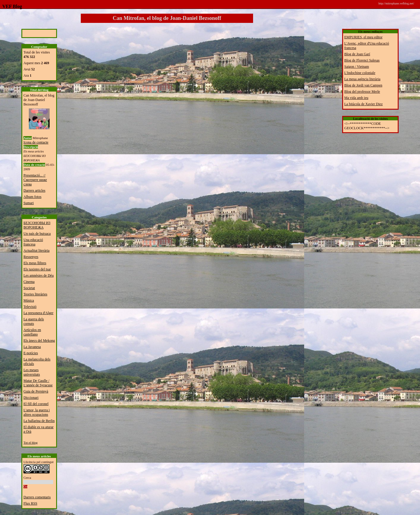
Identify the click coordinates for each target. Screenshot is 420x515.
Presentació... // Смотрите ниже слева (35, 180)
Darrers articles (34, 190)
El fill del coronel (36, 404)
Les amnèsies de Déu (39, 275)
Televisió (30, 307)
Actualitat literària (37, 251)
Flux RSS (30, 503)
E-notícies (31, 353)
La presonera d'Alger (38, 313)
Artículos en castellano (32, 332)
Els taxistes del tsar (37, 269)
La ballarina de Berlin (39, 421)
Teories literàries (35, 294)
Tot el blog (31, 442)
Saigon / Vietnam (357, 67)
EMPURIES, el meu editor (363, 37)
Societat (29, 288)
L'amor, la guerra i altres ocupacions (37, 412)
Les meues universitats (32, 372)
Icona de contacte (36, 142)
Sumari (29, 203)
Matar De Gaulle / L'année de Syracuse (38, 383)
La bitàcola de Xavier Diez (363, 104)
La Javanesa (32, 347)
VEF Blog (11, 6)
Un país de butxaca (37, 234)
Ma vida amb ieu (356, 98)
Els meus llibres (35, 263)
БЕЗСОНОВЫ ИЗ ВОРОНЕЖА (37, 225)
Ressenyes (31, 257)
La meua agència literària (362, 79)
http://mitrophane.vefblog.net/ (396, 3)
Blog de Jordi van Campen (363, 85)
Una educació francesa (33, 242)
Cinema (29, 282)
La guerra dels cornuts (34, 321)
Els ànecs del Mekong (39, 341)
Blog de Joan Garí (357, 54)
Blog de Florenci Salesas (362, 60)
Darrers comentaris (37, 497)
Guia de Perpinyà (36, 391)
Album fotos (32, 197)
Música (29, 300)
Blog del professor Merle (362, 92)
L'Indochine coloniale (360, 73)
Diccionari (31, 398)
